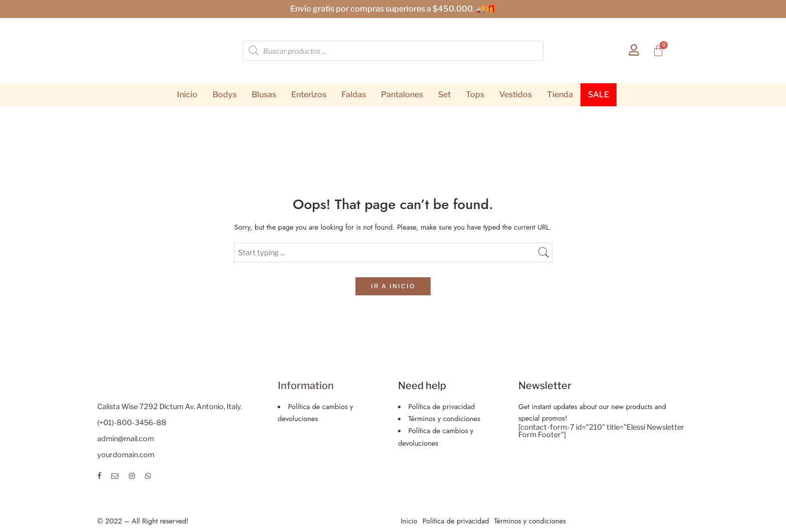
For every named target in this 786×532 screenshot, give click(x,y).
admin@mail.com (126, 439)
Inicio (187, 95)
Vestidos (516, 95)
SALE (599, 95)
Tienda (560, 95)
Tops (475, 95)
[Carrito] (658, 51)
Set (444, 95)
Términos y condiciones (444, 418)
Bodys (225, 95)
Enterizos (309, 95)
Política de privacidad (442, 406)
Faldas (354, 95)
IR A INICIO (393, 286)
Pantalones (402, 95)
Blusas (264, 95)
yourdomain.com (126, 455)
